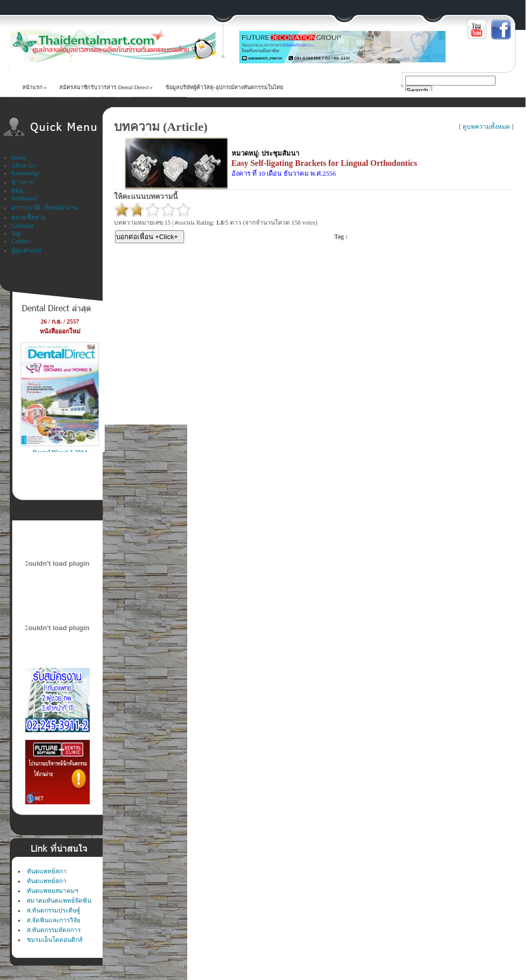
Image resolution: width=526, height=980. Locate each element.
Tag (16, 233)
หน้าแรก (32, 87)
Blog (17, 191)
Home (19, 158)
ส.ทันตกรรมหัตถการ (54, 930)
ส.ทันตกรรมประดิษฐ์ (54, 910)
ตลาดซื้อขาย (29, 217)
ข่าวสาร (22, 182)
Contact (21, 241)
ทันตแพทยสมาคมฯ (53, 891)
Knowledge (26, 173)
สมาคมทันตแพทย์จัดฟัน (59, 901)
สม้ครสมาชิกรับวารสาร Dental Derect (104, 87)
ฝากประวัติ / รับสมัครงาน (45, 208)
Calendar (22, 226)
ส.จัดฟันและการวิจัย (54, 920)
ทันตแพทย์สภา (47, 871)
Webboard (24, 198)
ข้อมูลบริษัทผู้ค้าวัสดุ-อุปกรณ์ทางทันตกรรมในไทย (224, 87)
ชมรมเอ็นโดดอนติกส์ (55, 940)
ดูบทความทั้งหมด (486, 127)
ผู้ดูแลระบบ (26, 250)
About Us (23, 165)
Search (417, 90)
